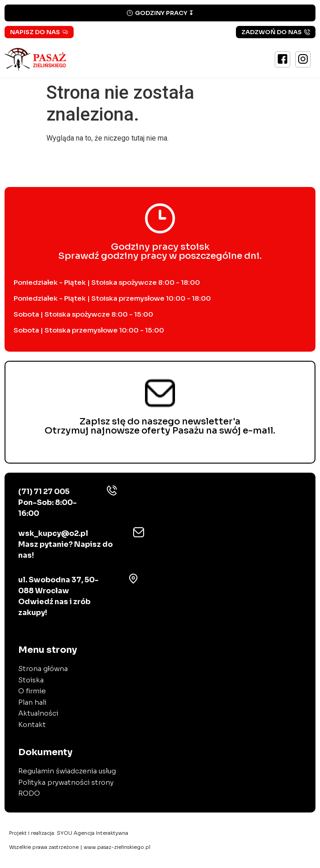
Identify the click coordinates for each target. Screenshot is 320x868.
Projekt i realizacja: (69, 833)
